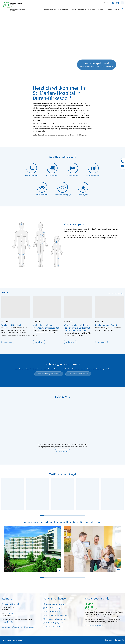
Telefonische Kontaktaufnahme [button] (78, 374)
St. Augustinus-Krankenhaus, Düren (57, 615)
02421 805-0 (9, 613)
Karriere (109, 9)
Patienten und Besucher (79, 9)
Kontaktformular (7, 622)
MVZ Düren (91, 9)
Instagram (29, 627)
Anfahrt (6, 627)
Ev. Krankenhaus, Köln (53, 612)
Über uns (117, 9)
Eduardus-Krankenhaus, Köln (55, 604)
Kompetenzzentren (64, 9)
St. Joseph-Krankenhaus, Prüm (56, 619)
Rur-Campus (101, 9)
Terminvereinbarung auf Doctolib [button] (48, 374)
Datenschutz (119, 640)
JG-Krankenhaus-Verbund (54, 626)
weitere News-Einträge (116, 294)
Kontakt (102, 3)
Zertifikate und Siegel (62, 474)
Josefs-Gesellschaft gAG (95, 625)
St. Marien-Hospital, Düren (54, 623)
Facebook (17, 627)
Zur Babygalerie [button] (61, 452)
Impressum (109, 640)
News (109, 3)
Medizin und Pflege (50, 9)
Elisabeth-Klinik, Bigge (53, 608)
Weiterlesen (8, 342)
